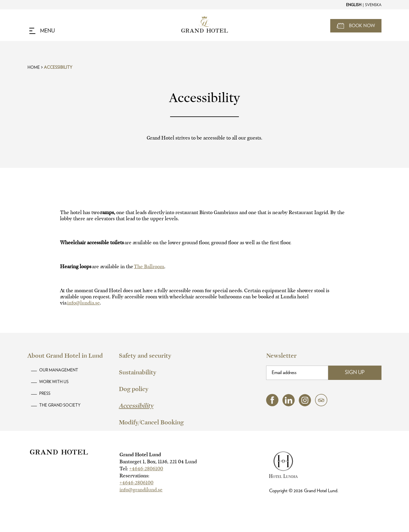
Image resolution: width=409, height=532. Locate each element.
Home (34, 68)
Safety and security (145, 356)
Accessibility (58, 68)
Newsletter (281, 356)
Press (45, 394)
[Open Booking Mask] (356, 26)
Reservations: (134, 476)
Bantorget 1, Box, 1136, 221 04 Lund (158, 462)
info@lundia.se (83, 303)
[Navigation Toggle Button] (42, 31)
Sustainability (138, 372)
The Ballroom (149, 267)
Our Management (59, 370)
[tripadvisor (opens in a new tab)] (321, 405)
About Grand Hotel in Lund (65, 356)
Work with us (54, 382)
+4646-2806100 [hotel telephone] (146, 469)
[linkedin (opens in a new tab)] (289, 405)
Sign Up (355, 373)
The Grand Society (60, 405)
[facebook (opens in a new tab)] (272, 405)
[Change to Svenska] (373, 5)
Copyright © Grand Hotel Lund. (304, 491)
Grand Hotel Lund (140, 455)
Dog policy (134, 389)
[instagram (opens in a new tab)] (305, 405)
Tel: (141, 469)
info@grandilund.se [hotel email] (141, 490)
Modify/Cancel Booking (151, 422)
